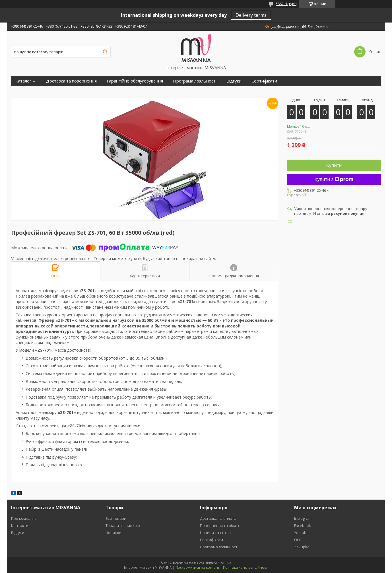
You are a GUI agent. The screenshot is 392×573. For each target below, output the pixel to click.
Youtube (301, 533)
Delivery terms (251, 15)
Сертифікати (264, 81)
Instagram (303, 518)
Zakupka (302, 547)
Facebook (303, 525)
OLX (298, 540)
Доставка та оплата (218, 518)
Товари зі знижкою (123, 525)
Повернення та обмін (219, 525)
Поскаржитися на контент (197, 567)
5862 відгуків (286, 4)
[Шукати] (105, 52)
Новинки (114, 533)
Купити (334, 165)
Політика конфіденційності (246, 567)
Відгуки (234, 81)
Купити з (334, 179)
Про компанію (24, 518)
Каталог (23, 81)
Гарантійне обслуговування (135, 81)
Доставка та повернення (71, 81)
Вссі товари (116, 518)
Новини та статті (215, 533)
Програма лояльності (195, 81)
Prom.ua (224, 562)
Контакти (20, 525)
